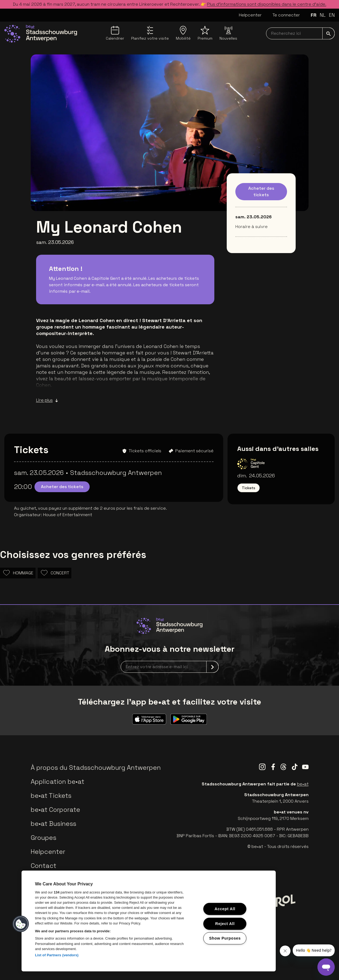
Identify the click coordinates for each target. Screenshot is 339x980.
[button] (21, 924)
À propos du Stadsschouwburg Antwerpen (96, 767)
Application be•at (57, 781)
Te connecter (286, 15)
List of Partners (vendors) (57, 955)
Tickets (249, 488)
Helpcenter (250, 15)
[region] (149, 921)
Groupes (43, 838)
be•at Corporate (55, 810)
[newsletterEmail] (170, 667)
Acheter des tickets (261, 191)
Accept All (225, 909)
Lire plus (47, 400)
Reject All (225, 923)
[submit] (328, 33)
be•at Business (53, 824)
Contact (43, 866)
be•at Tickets (51, 796)
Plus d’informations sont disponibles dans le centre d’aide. (267, 4)
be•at (303, 784)
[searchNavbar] (300, 33)
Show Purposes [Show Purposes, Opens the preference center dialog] (225, 938)
